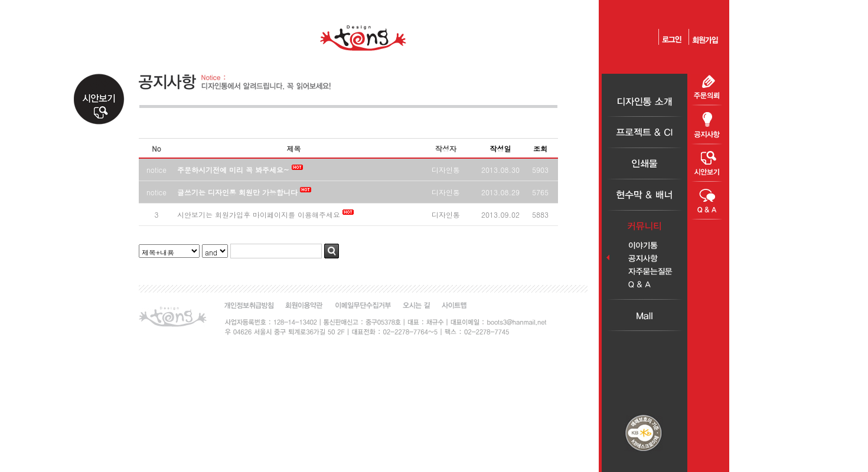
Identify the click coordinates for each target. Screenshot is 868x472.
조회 (540, 148)
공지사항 (645, 259)
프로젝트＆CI (645, 132)
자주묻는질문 (645, 272)
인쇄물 (645, 164)
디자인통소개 (645, 101)
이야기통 (645, 246)
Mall (645, 315)
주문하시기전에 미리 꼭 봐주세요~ (233, 170)
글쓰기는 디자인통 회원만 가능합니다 (239, 192)
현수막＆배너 (645, 195)
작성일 (501, 148)
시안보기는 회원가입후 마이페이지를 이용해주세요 (259, 214)
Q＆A (645, 285)
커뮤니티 (645, 226)
